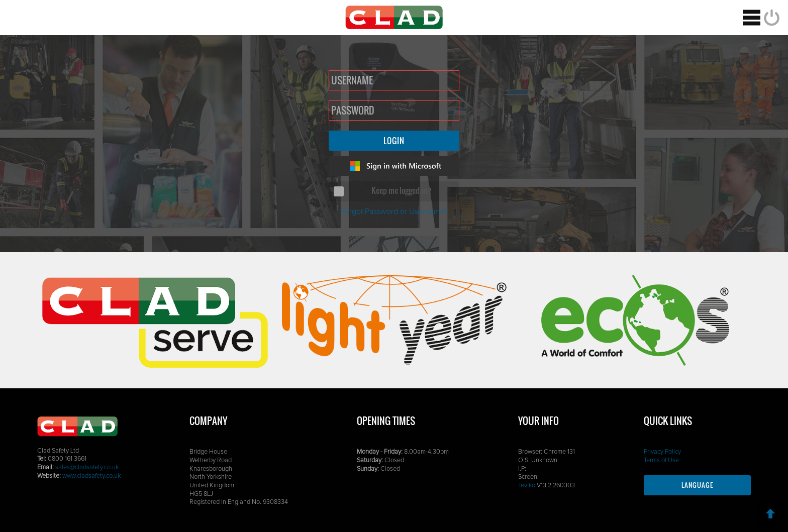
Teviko (527, 486)
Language (697, 485)
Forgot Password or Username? (394, 211)
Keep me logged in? (402, 190)
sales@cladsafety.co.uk (87, 467)
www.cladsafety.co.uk (91, 476)
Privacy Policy (662, 452)
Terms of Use (661, 460)
